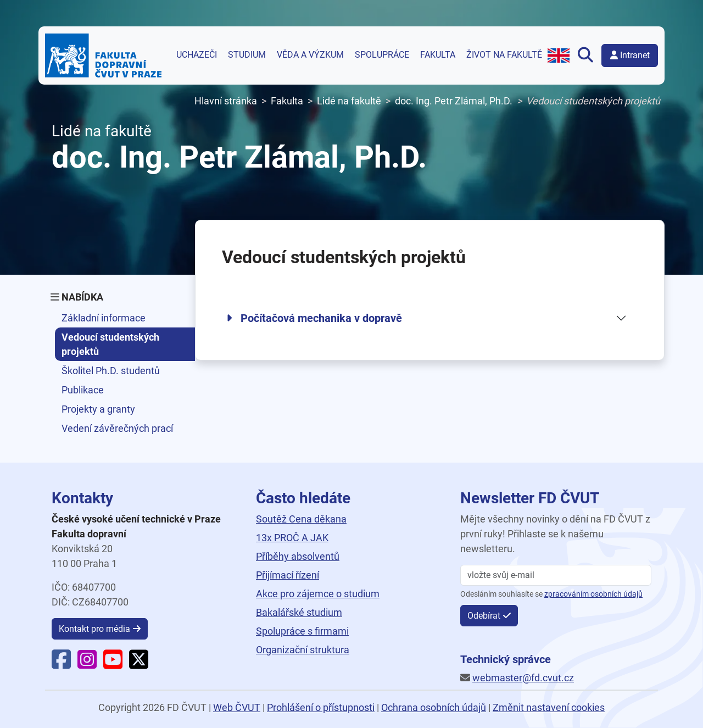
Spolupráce (382, 55)
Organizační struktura (303, 650)
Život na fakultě (504, 55)
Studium (247, 55)
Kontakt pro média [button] (94, 629)
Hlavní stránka (226, 101)
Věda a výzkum (310, 55)
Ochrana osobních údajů (434, 707)
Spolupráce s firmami (302, 631)
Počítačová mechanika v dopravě (314, 318)
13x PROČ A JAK (292, 538)
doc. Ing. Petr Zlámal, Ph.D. (454, 101)
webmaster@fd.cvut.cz (523, 678)
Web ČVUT (237, 707)
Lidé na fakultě (349, 101)
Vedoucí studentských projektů (110, 344)
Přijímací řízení (288, 575)
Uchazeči (197, 55)
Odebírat (484, 616)
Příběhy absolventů (298, 556)
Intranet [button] (630, 55)
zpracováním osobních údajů (593, 594)
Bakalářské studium (299, 612)
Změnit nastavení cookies (549, 707)
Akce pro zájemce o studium (318, 594)
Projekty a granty (98, 409)
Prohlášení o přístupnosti (321, 707)
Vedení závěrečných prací (117, 428)
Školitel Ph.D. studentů (111, 371)
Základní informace (104, 318)
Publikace (83, 390)
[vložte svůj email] (556, 575)
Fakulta (438, 55)
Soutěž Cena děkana (301, 519)
